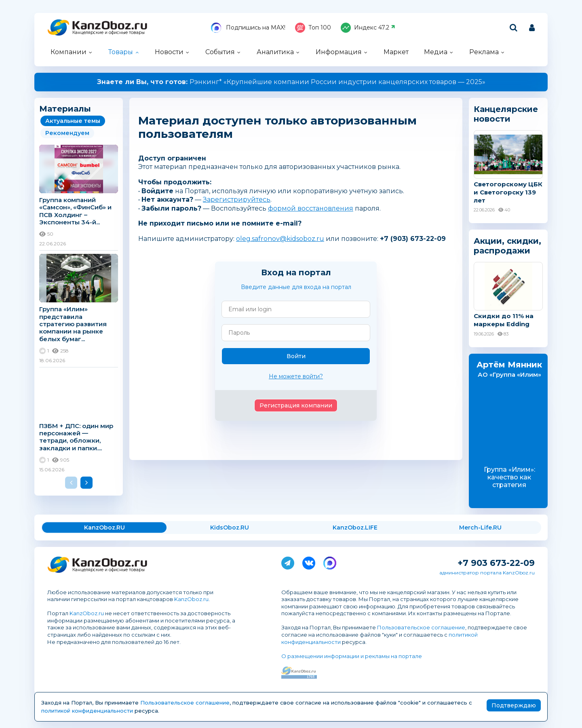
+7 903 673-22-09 (496, 563)
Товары (121, 52)
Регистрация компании (296, 405)
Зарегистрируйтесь (237, 199)
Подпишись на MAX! (248, 28)
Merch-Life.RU (480, 528)
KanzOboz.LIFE (355, 528)
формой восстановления (311, 208)
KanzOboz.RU (104, 528)
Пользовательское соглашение (421, 627)
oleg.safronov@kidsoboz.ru (280, 239)
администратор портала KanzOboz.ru (487, 573)
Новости (169, 52)
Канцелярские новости (506, 114)
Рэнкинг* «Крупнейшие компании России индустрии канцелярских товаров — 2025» (291, 82)
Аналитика (275, 52)
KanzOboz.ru (191, 599)
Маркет (396, 52)
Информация (339, 52)
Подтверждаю (514, 705)
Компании (69, 52)
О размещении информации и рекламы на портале (352, 656)
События (220, 52)
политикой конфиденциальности (87, 711)
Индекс (368, 28)
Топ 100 (313, 28)
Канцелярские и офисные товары (109, 33)
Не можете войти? (296, 376)
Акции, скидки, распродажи (507, 246)
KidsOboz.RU (230, 528)
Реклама (484, 52)
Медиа (436, 52)
